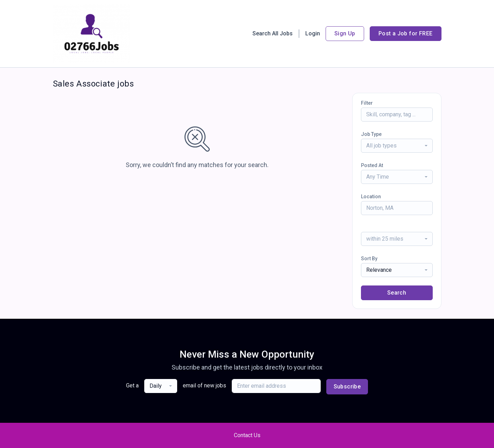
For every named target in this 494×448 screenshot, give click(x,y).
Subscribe (347, 387)
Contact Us (247, 435)
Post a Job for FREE (406, 33)
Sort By (369, 259)
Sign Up (345, 33)
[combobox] (397, 146)
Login (313, 33)
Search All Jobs (273, 33)
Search (397, 293)
